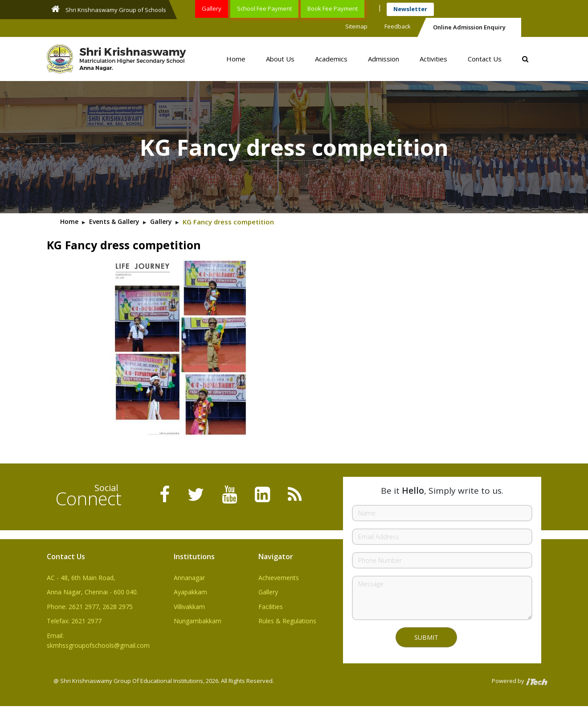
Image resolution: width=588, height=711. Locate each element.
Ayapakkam (190, 592)
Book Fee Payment (333, 8)
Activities (433, 59)
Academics (331, 59)
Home (236, 59)
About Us (280, 59)
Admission (384, 59)
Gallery (212, 8)
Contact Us (485, 59)
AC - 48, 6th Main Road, (81, 578)
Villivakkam (189, 607)
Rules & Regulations (287, 621)
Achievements (279, 578)
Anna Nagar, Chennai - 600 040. (92, 592)
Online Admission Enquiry (469, 27)
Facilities (271, 607)
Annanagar (189, 578)
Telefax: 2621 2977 (74, 621)
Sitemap (356, 26)
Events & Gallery (114, 221)
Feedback (398, 26)
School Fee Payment (264, 8)
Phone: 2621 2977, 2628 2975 (90, 607)
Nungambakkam (198, 621)
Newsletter (410, 9)
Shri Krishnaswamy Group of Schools (109, 9)
